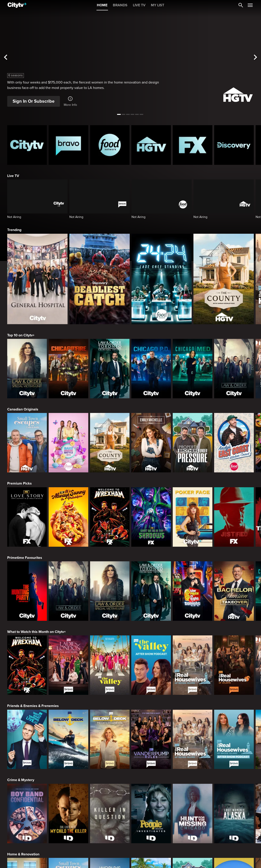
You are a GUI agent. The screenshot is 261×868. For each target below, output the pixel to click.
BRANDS (120, 5)
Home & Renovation (23, 854)
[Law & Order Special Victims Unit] (27, 369)
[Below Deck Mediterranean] (110, 739)
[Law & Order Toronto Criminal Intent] (110, 369)
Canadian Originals (23, 409)
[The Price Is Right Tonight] (193, 591)
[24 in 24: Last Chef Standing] (162, 279)
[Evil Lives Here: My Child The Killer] (68, 814)
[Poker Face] (193, 517)
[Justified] (234, 517)
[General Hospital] (37, 279)
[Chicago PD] (151, 369)
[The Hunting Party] (27, 591)
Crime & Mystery (21, 780)
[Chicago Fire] (68, 369)
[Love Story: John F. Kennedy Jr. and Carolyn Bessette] (27, 517)
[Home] (17, 5)
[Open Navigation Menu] (250, 5)
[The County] (224, 279)
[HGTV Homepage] (151, 145)
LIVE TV (139, 5)
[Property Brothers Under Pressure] (193, 443)
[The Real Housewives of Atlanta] (234, 665)
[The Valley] (110, 665)
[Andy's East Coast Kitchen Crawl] (234, 443)
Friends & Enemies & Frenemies (33, 706)
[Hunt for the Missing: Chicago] (193, 814)
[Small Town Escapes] (27, 443)
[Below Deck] (68, 739)
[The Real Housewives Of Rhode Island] (193, 665)
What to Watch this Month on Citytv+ (36, 632)
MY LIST (158, 5)
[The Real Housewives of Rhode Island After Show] (234, 739)
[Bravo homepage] (68, 145)
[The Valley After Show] (151, 665)
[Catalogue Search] (241, 5)
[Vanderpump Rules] (151, 739)
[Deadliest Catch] (100, 279)
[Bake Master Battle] (68, 443)
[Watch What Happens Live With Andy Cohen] (27, 739)
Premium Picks (19, 483)
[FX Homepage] (193, 145)
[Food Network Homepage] (110, 145)
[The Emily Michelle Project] (151, 443)
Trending (14, 230)
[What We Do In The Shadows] (151, 517)
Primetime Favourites (25, 558)
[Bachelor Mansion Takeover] (234, 591)
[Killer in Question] (110, 814)
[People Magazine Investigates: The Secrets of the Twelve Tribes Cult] (151, 814)
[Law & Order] (234, 369)
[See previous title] (6, 57)
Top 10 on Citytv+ (21, 335)
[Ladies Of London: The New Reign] (68, 665)
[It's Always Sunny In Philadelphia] (68, 517)
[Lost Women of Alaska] (234, 814)
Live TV (13, 176)
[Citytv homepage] (27, 145)
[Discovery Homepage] (234, 145)
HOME (102, 5)
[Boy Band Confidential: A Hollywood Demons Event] (27, 814)
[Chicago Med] (193, 369)
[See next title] (255, 57)
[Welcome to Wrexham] (110, 517)
